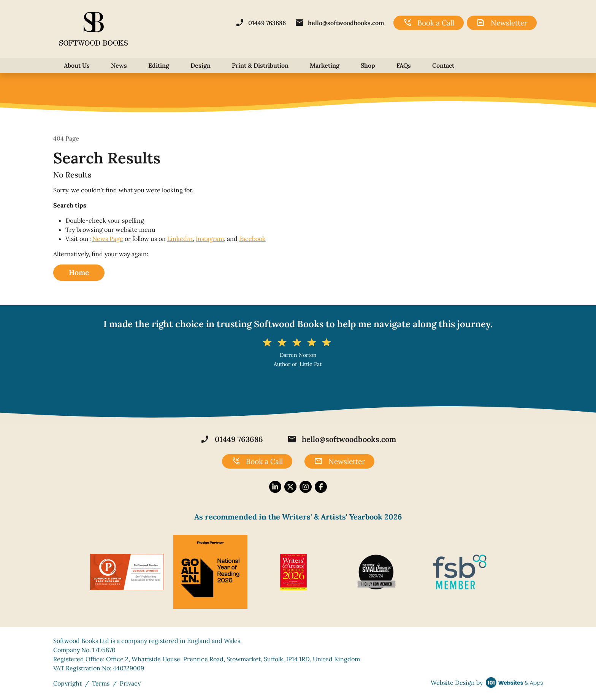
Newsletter (502, 23)
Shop (368, 65)
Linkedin (180, 239)
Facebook (252, 239)
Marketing (325, 65)
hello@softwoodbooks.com (340, 23)
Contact (443, 65)
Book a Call (429, 23)
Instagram (210, 239)
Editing (159, 65)
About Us (77, 65)
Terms (101, 683)
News (119, 65)
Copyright (67, 683)
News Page (108, 239)
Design (201, 65)
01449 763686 (261, 23)
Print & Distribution (260, 65)
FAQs (404, 65)
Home (79, 272)
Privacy (130, 683)
